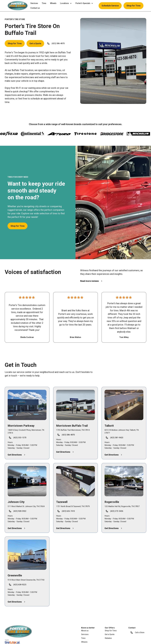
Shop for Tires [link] (111, 631)
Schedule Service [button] (110, 6)
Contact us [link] (35, 8)
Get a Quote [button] (35, 43)
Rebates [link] (108, 638)
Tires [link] (44, 3)
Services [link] (34, 3)
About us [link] (85, 631)
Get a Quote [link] (110, 634)
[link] (18, 631)
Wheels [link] (53, 3)
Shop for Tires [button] (133, 6)
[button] (18, 6)
